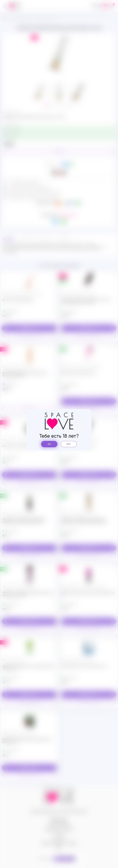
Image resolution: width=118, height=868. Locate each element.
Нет (69, 444)
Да (49, 444)
